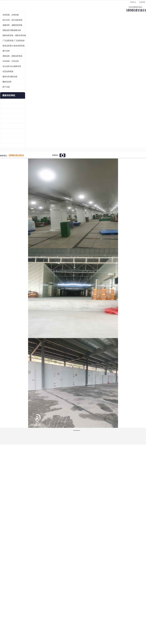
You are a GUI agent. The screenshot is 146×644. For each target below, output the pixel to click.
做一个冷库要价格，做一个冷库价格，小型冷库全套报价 (109, 600)
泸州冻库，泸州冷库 (12, 91)
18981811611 (97, 77)
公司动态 (93, 23)
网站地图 (45, 630)
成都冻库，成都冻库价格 (13, 55)
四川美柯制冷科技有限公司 (18, 627)
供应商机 (32, 23)
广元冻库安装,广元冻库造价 (15, 70)
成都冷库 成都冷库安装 (15, 600)
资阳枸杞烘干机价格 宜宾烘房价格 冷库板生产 (14, 155)
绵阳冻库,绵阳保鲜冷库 (32, 30)
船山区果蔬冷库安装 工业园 (13, 151)
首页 (11, 30)
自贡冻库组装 (9, 101)
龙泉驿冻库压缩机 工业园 (12, 136)
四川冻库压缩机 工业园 (11, 165)
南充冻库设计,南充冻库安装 (15, 75)
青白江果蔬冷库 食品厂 (11, 131)
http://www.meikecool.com (41, 537)
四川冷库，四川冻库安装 (13, 50)
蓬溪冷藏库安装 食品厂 (11, 160)
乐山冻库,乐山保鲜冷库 (13, 96)
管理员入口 (37, 630)
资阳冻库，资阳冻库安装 (13, 86)
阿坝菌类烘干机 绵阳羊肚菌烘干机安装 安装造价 (14, 170)
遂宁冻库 (7, 80)
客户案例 (113, 23)
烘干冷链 (7, 116)
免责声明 (29, 630)
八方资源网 (21, 630)
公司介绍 (72, 23)
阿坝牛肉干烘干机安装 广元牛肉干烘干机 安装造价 (14, 141)
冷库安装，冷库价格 (12, 44)
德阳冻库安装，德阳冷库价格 (15, 65)
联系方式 (134, 23)
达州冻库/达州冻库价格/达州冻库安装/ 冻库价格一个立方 (52, 600)
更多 (23, 125)
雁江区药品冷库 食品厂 (11, 146)
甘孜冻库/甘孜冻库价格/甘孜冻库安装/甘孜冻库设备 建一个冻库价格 (85, 600)
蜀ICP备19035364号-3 (31, 624)
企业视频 (52, 23)
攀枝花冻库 (8, 111)
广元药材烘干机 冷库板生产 (13, 175)
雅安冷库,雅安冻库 (11, 106)
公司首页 (11, 23)
